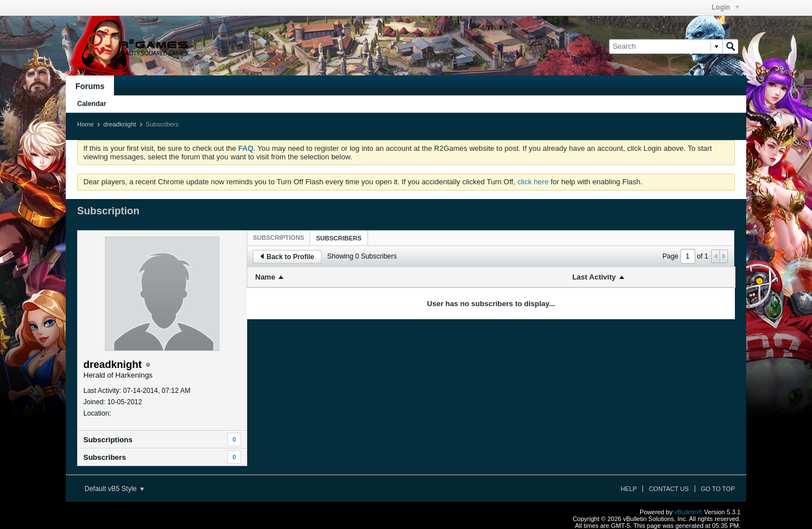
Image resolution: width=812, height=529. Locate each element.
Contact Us (669, 489)
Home (85, 124)
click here (533, 182)
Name (265, 277)
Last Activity (594, 277)
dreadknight (120, 124)
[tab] (278, 238)
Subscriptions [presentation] (278, 238)
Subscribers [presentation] (339, 238)
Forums (90, 86)
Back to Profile (287, 257)
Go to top (718, 489)
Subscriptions (108, 440)
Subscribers (105, 457)
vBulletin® (688, 512)
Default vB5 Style (114, 489)
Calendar (92, 104)
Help (629, 489)
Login (726, 7)
